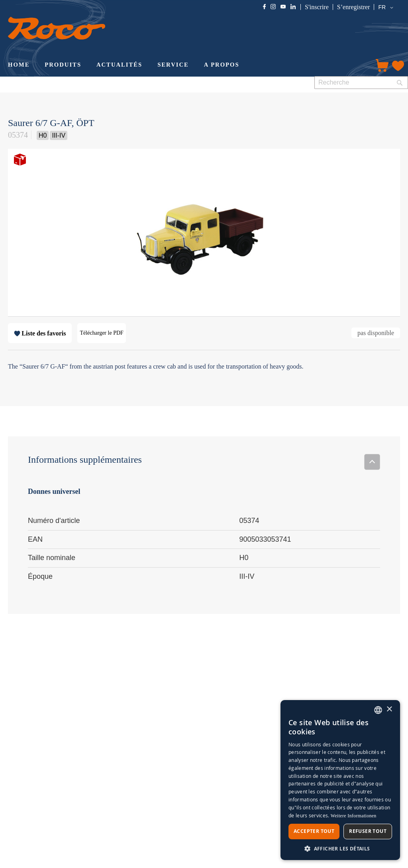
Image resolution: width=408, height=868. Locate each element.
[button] (387, 8)
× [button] (389, 709)
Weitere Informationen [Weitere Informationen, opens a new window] (354, 816)
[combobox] (361, 83)
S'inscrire (317, 7)
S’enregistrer (354, 7)
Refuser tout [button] (368, 831)
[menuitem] (19, 65)
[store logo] (57, 28)
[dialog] (340, 780)
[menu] (184, 65)
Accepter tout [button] (314, 831)
